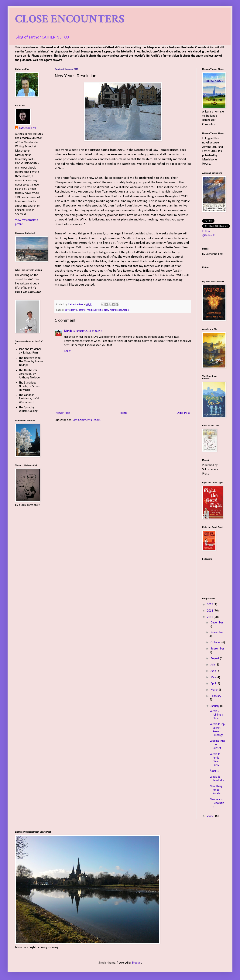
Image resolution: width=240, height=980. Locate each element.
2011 (210, 617)
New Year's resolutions (116, 310)
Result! (214, 771)
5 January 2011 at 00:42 (88, 331)
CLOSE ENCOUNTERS (70, 19)
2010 (210, 816)
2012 (210, 611)
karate (82, 310)
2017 (210, 605)
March (215, 690)
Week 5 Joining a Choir (216, 715)
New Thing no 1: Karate (216, 790)
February (216, 696)
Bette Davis (71, 310)
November (217, 633)
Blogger (137, 963)
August (215, 659)
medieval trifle (95, 310)
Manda (68, 331)
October (216, 643)
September (217, 649)
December (217, 623)
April (214, 684)
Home (124, 413)
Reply (67, 351)
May (214, 677)
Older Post (183, 413)
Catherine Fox (27, 128)
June (214, 671)
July (213, 665)
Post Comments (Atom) (87, 420)
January (215, 706)
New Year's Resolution (217, 803)
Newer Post (63, 413)
